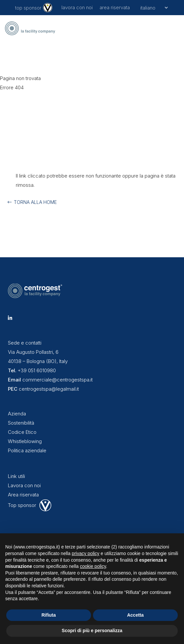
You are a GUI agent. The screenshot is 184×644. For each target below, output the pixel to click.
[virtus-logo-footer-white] (45, 505)
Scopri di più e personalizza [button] (92, 630)
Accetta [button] (136, 615)
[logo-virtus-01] (48, 8)
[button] (174, 28)
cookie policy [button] (93, 566)
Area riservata (23, 495)
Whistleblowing (25, 441)
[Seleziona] (153, 8)
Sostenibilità (21, 423)
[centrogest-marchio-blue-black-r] (31, 28)
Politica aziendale (27, 450)
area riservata (115, 7)
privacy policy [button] (85, 553)
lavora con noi (77, 7)
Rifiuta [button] (49, 615)
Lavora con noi (24, 485)
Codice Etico (22, 432)
